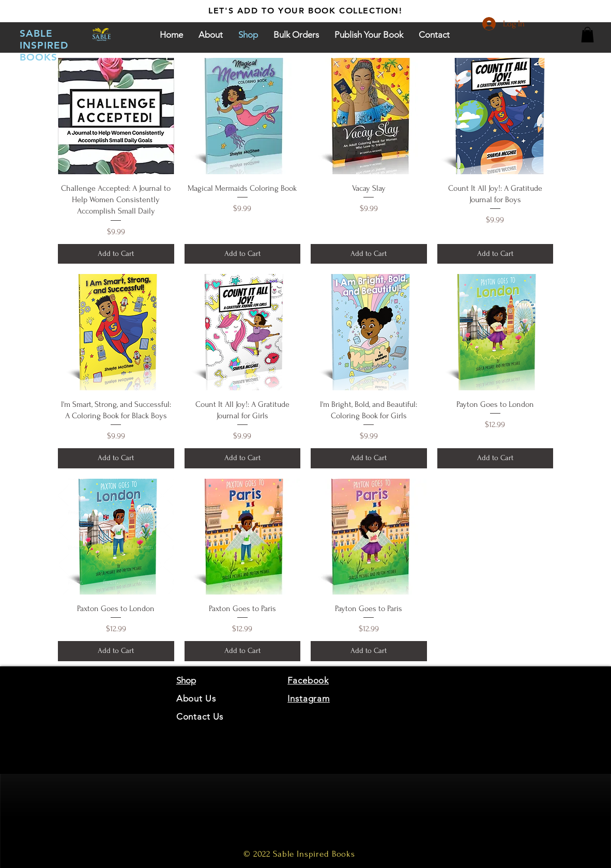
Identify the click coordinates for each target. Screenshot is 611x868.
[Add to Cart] (116, 254)
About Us (197, 698)
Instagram (309, 698)
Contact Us (200, 717)
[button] (587, 35)
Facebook (308, 680)
